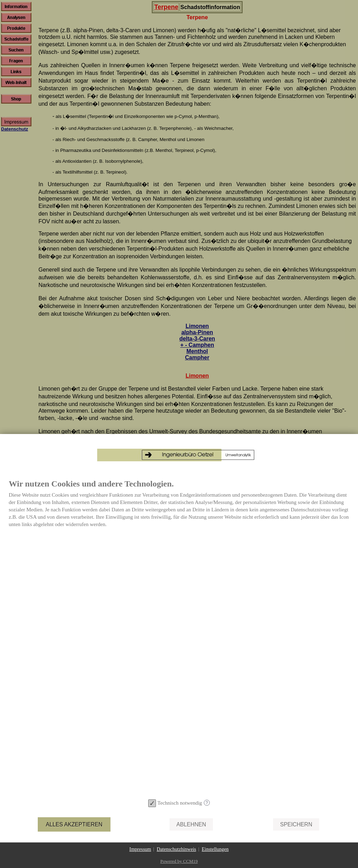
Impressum (140, 849)
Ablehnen (191, 824)
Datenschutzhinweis (176, 849)
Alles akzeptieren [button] (74, 824)
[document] (179, 638)
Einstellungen (215, 849)
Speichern (296, 824)
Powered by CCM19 (179, 861)
